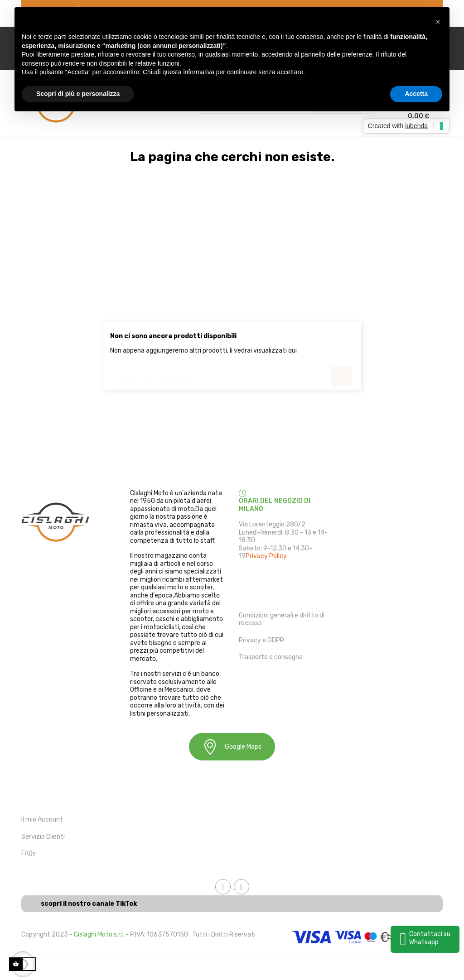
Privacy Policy (266, 556)
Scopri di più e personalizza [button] (78, 94)
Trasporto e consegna (271, 657)
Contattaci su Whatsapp (430, 938)
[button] (438, 22)
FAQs (29, 853)
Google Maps (232, 747)
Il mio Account (42, 820)
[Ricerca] (232, 372)
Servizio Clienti (43, 837)
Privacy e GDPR (261, 640)
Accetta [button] (416, 94)
